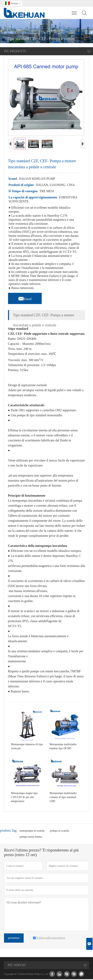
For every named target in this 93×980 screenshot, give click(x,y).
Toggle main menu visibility (74, 11)
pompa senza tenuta (31, 838)
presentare (14, 939)
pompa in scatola (59, 831)
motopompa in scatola (32, 831)
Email (25, 299)
